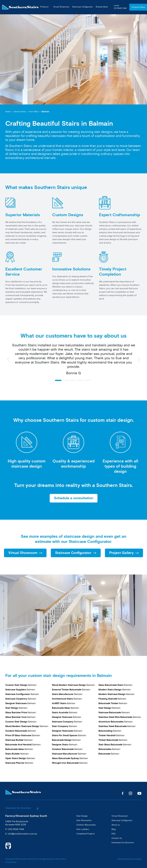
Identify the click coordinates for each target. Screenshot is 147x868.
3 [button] (73, 380)
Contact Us (117, 838)
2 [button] (66, 380)
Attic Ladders (83, 829)
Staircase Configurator (82, 7)
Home (8, 112)
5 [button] (88, 380)
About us (116, 825)
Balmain (45, 112)
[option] (73, 361)
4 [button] (81, 380)
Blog (114, 829)
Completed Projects (86, 834)
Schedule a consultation (74, 498)
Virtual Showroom (61, 7)
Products (44, 7)
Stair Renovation (84, 820)
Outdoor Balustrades (86, 825)
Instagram (130, 793)
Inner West (34, 112)
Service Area (20, 112)
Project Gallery (121, 553)
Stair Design (82, 816)
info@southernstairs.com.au (22, 834)
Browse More (102, 7)
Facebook (123, 793)
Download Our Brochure (22, 808)
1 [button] (58, 380)
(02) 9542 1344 (16, 829)
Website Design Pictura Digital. (130, 859)
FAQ (113, 834)
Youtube (140, 793)
